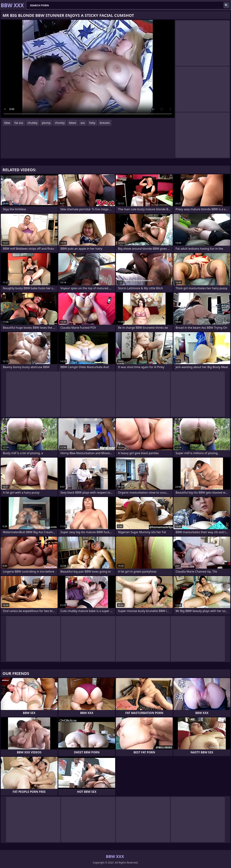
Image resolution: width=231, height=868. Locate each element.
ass (83, 123)
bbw (7, 123)
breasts (105, 123)
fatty (92, 123)
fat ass (19, 123)
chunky (60, 123)
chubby (33, 123)
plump (46, 123)
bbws (73, 123)
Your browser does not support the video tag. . (88, 69)
